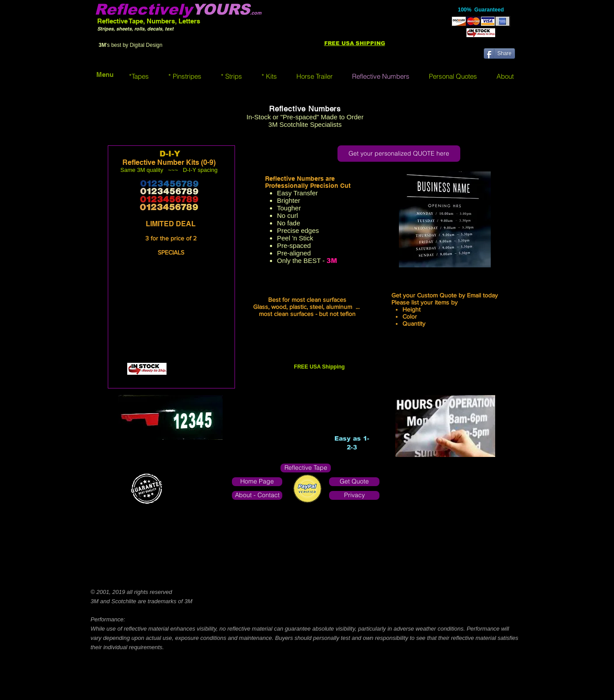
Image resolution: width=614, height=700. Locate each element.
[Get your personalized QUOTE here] (399, 154)
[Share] (499, 53)
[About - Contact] (257, 495)
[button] (139, 76)
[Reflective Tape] (306, 468)
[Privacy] (354, 495)
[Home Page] (257, 482)
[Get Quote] (354, 482)
